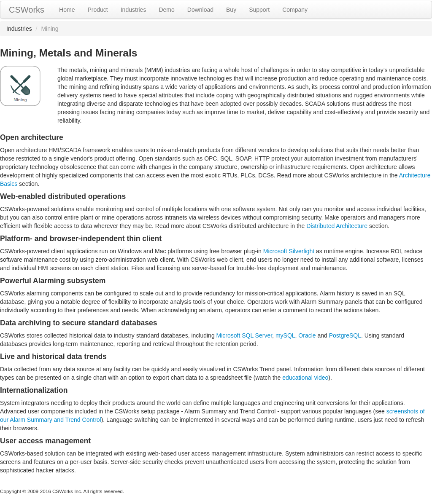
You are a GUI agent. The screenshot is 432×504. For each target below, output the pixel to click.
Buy (231, 10)
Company (295, 10)
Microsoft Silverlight (289, 251)
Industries (134, 10)
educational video (305, 378)
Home (67, 10)
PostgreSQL (345, 335)
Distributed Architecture (337, 226)
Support (259, 10)
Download (200, 10)
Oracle (307, 335)
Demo (166, 10)
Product (97, 10)
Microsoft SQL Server (244, 335)
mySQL (285, 335)
